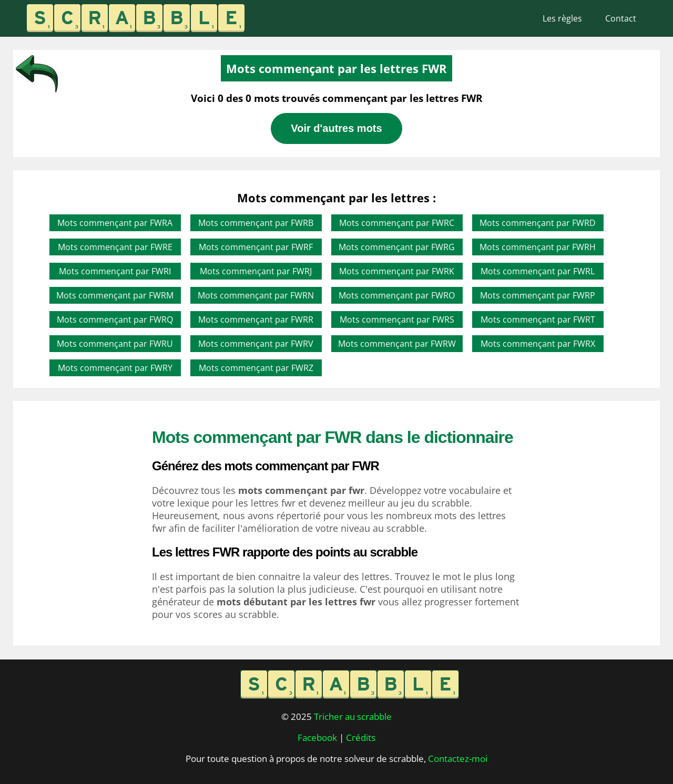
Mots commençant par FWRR (256, 319)
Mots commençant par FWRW (397, 344)
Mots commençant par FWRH (538, 247)
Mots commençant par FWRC (397, 223)
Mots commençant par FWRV (256, 344)
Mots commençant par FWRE (115, 247)
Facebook (317, 737)
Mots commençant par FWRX (538, 344)
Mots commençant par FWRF (256, 247)
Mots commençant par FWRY (115, 368)
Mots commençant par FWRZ (256, 368)
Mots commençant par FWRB (256, 223)
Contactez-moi (458, 759)
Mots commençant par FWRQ (115, 319)
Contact (621, 18)
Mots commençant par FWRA (115, 223)
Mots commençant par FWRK (397, 271)
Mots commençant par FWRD (538, 223)
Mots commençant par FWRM (115, 295)
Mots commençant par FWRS (397, 319)
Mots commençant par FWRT (538, 319)
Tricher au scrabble (353, 716)
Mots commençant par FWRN (256, 295)
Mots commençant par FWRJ (256, 271)
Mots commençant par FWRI (115, 271)
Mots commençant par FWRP (538, 295)
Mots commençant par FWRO (397, 295)
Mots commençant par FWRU (115, 344)
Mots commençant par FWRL (538, 271)
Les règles (562, 18)
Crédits (361, 737)
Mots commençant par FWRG (397, 247)
